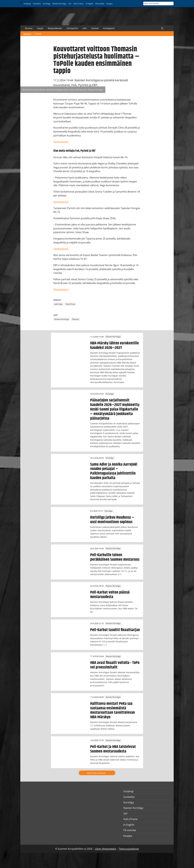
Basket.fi (27, 34)
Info (85, 28)
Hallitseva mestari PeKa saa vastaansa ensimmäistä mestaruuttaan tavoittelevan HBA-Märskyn (113, 710)
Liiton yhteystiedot (105, 849)
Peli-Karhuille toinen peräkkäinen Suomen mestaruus (115, 557)
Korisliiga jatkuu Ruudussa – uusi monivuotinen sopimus (112, 520)
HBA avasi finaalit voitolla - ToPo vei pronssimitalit (115, 665)
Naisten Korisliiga (59, 4)
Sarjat (40, 28)
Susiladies (37, 4)
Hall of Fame (78, 4)
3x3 (70, 4)
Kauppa (109, 4)
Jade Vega (58, 304)
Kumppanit (109, 28)
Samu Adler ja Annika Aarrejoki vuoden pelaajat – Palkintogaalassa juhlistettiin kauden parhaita (114, 471)
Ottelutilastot (61, 142)
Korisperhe (72, 28)
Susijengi (27, 4)
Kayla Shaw (70, 304)
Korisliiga (47, 4)
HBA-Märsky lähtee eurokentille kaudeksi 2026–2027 (115, 345)
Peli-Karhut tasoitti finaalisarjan (115, 630)
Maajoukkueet (55, 28)
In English (89, 4)
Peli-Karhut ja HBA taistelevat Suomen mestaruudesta (113, 749)
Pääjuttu (75, 319)
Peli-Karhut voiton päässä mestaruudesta (110, 595)
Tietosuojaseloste (129, 849)
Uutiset (95, 28)
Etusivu (29, 28)
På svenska (100, 4)
